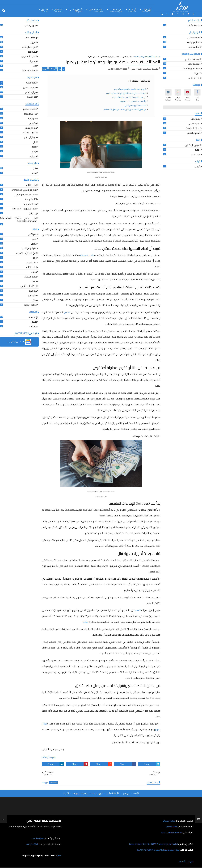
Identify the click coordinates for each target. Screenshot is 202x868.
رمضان (34, 321)
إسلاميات (32, 317)
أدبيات (197, 166)
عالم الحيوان (31, 262)
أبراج (35, 142)
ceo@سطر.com (37, 837)
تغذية (34, 173)
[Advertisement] (101, 36)
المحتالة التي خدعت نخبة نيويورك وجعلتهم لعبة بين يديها (113, 61)
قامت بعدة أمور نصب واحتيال (135, 105)
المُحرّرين (44, 10)
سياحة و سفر (31, 127)
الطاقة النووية (30, 305)
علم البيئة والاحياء (29, 248)
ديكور (34, 151)
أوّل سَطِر (147, 10)
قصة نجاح (32, 51)
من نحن (126, 793)
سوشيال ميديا (30, 137)
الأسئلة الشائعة (113, 793)
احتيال (45, 723)
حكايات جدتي (194, 123)
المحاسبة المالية (29, 70)
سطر (59, 855)
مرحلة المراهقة (193, 128)
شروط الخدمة (97, 793)
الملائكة (33, 326)
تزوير (157, 729)
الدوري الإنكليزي (193, 145)
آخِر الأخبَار (132, 10)
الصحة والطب (194, 64)
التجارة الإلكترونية (29, 56)
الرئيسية (136, 793)
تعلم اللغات (31, 185)
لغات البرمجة (31, 199)
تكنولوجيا (32, 118)
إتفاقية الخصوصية (80, 793)
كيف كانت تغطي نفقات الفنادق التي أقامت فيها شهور (126, 92)
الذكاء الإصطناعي (28, 286)
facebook (53, 782)
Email (46, 68)
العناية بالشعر (194, 47)
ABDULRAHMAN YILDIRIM (169, 832)
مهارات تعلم (31, 92)
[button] (19, 341)
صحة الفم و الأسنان (191, 68)
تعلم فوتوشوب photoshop (24, 190)
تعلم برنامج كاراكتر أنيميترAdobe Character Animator (18, 219)
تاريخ (35, 257)
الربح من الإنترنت (29, 47)
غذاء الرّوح (58, 10)
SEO (35, 66)
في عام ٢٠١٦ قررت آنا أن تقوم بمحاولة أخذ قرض (129, 96)
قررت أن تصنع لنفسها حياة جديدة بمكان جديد (130, 88)
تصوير (34, 146)
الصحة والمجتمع (193, 59)
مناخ (35, 300)
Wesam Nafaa (168, 820)
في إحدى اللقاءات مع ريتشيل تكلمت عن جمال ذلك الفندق (125, 109)
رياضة (198, 149)
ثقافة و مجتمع (30, 109)
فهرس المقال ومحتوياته (139, 80)
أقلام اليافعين (194, 133)
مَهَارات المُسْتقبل (96, 10)
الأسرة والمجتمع (29, 132)
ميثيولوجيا (32, 295)
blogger (45, 782)
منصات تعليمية (30, 204)
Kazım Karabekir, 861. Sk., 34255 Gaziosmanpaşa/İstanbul (149, 843)
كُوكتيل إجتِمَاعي (76, 10)
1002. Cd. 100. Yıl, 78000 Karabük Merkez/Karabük (154, 849)
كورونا (197, 73)
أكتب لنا (66, 793)
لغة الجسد (32, 97)
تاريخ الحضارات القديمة (27, 253)
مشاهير (33, 123)
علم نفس (32, 234)
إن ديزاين (33, 213)
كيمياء (34, 281)
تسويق (33, 42)
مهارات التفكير (30, 87)
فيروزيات (33, 156)
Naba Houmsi (171, 826)
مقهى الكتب (31, 25)
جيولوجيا (33, 290)
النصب (138, 610)
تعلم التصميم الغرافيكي (26, 194)
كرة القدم (195, 154)
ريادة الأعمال (31, 37)
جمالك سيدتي (194, 37)
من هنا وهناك (49, 757)
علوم (34, 239)
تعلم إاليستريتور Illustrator (25, 208)
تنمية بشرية (31, 82)
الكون (34, 243)
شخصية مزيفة (87, 254)
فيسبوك (33, 61)
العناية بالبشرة (194, 42)
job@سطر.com (31, 843)
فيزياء (34, 272)
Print (54, 68)
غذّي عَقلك (116, 10)
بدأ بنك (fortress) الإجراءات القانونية (133, 101)
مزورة (86, 621)
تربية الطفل (195, 118)
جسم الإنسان (31, 276)
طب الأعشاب (194, 78)
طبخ (35, 168)
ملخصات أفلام (193, 25)
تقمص (67, 312)
